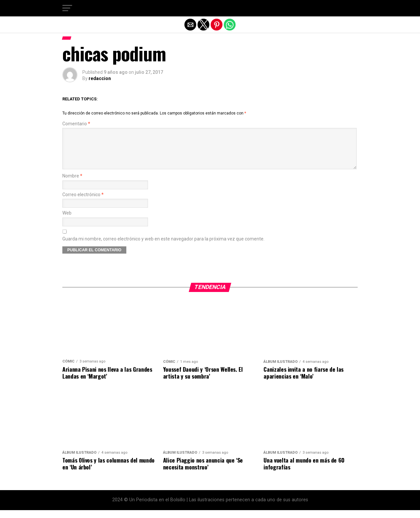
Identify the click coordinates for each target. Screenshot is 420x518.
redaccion (100, 78)
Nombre (72, 184)
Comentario (76, 124)
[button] (67, 8)
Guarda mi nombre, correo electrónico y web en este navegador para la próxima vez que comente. (163, 247)
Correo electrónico (83, 203)
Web (67, 221)
